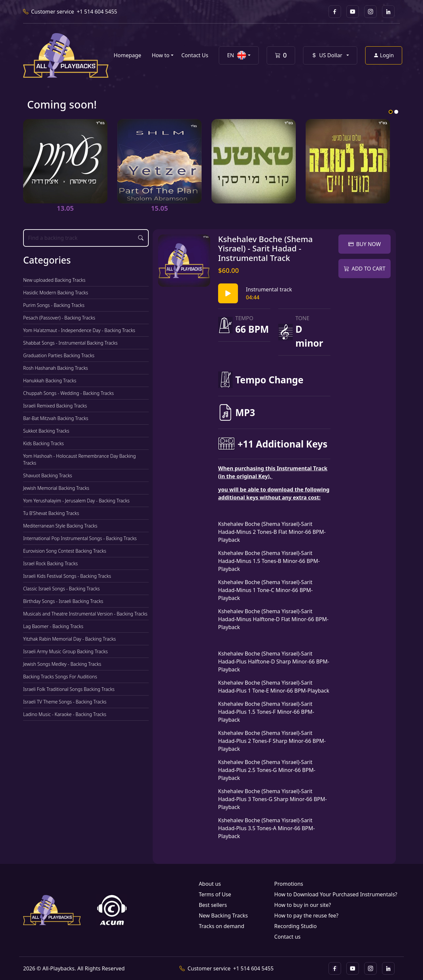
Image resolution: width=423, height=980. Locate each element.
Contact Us (195, 55)
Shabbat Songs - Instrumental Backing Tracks (70, 343)
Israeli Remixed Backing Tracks (55, 406)
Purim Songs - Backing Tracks (54, 305)
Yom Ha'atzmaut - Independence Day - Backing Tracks (79, 330)
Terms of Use (215, 894)
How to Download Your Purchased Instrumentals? (336, 894)
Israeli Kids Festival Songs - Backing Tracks (67, 576)
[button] (239, 55)
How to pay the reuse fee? (306, 916)
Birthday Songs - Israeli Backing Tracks (63, 601)
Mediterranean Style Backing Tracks (60, 526)
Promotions (289, 884)
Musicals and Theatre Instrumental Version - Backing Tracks (85, 614)
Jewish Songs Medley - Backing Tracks (62, 664)
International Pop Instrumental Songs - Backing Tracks (80, 538)
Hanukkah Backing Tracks (50, 381)
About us (210, 884)
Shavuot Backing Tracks (48, 475)
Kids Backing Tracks (43, 443)
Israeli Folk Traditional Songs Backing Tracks (69, 689)
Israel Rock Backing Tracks (50, 563)
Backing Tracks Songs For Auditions (60, 677)
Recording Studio (296, 926)
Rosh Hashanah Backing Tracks (56, 368)
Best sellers (213, 905)
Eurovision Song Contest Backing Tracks (65, 551)
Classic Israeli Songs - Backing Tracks (61, 589)
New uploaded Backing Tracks (54, 280)
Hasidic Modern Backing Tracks (56, 293)
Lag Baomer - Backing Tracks (53, 626)
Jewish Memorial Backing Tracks (56, 488)
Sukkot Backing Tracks (46, 431)
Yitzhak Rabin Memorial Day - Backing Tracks (70, 639)
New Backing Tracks (223, 916)
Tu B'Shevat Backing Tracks (51, 513)
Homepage (127, 55)
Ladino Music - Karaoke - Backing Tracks (65, 714)
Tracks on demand (221, 926)
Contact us (288, 937)
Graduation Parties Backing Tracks (59, 355)
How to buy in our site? (303, 905)
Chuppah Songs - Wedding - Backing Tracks (68, 393)
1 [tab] (391, 112)
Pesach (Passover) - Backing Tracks (59, 318)
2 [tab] (396, 112)
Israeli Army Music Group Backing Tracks (65, 651)
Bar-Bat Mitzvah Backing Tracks (56, 418)
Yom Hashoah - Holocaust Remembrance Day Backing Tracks (79, 459)
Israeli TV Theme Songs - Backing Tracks (65, 702)
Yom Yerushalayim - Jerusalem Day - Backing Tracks (76, 501)
